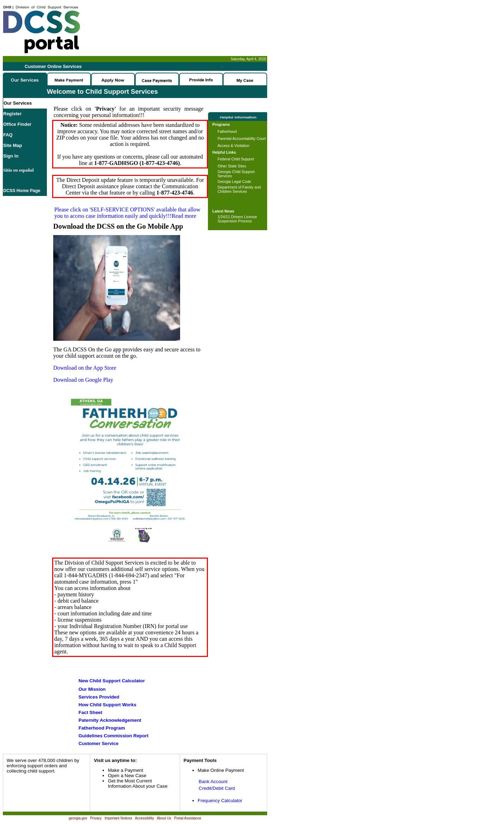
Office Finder (17, 124)
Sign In (11, 156)
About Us (164, 818)
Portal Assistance (188, 818)
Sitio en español (19, 170)
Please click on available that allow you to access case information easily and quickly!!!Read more (127, 213)
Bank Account (213, 782)
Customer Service (99, 743)
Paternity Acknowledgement (110, 720)
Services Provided (99, 697)
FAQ (8, 135)
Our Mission (92, 689)
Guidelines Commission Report (113, 736)
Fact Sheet (90, 712)
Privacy (96, 818)
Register (12, 114)
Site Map (13, 145)
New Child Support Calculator (112, 681)
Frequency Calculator (220, 801)
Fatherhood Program (102, 728)
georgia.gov (78, 818)
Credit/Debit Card (217, 788)
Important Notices (118, 818)
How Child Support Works (107, 705)
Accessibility (145, 818)
